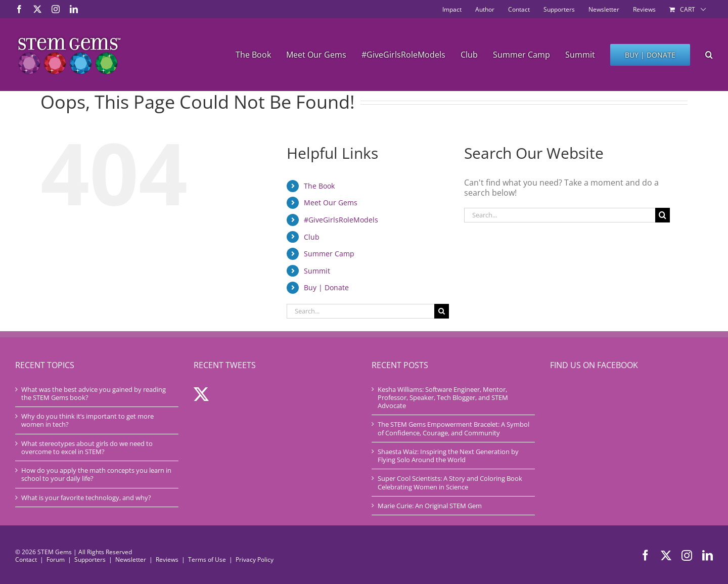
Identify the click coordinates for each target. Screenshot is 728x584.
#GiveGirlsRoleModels (341, 220)
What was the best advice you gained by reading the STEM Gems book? (94, 394)
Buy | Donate (326, 287)
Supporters (90, 559)
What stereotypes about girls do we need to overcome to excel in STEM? (87, 448)
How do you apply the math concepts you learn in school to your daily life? (96, 475)
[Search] (442, 311)
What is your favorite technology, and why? (86, 498)
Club (312, 237)
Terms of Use (207, 559)
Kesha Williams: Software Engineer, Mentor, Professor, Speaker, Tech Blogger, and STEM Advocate (443, 398)
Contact (26, 559)
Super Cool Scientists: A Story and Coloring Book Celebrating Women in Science (450, 483)
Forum (56, 559)
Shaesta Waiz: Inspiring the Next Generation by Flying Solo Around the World (448, 456)
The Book (319, 186)
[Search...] (360, 311)
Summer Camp (329, 254)
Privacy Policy (255, 559)
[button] (709, 55)
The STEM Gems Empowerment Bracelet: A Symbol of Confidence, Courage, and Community (453, 429)
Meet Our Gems (331, 203)
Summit (317, 271)
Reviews (167, 559)
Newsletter (131, 559)
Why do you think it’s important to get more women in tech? (87, 420)
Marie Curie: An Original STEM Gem (430, 506)
